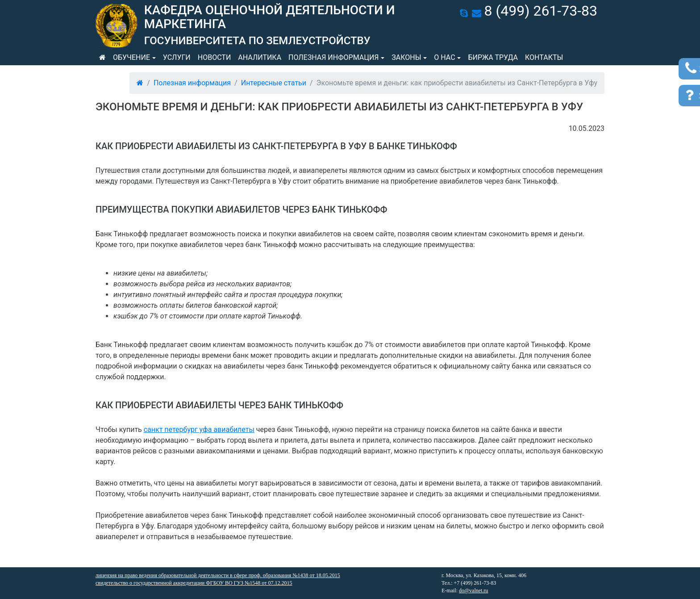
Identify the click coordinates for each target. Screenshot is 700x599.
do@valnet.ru (473, 591)
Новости (215, 57)
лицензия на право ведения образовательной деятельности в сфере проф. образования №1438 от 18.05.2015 (218, 575)
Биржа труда (493, 57)
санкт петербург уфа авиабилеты (199, 429)
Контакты (544, 57)
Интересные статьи (274, 83)
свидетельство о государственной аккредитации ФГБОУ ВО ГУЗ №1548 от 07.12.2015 (194, 583)
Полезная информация (333, 57)
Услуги (177, 57)
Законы (406, 57)
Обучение (131, 57)
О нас (444, 57)
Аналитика (260, 57)
